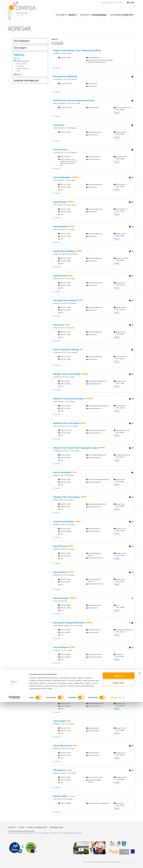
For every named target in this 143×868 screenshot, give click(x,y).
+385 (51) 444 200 (65, 430)
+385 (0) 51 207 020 (66, 108)
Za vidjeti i (66, 15)
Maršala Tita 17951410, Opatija (120, 756)
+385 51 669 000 (65, 157)
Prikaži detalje (116, 864)
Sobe (19, 71)
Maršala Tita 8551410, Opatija (119, 482)
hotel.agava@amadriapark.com (97, 504)
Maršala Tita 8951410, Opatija (119, 507)
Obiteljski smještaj (22, 61)
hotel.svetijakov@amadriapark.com (97, 406)
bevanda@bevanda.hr (95, 605)
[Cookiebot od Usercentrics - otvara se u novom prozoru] (14, 864)
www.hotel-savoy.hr (94, 682)
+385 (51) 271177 (65, 728)
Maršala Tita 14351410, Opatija (120, 335)
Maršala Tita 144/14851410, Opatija (121, 261)
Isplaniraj (122, 15)
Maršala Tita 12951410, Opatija (120, 682)
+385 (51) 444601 (65, 632)
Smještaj (19, 55)
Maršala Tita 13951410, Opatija (120, 237)
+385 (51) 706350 (65, 579)
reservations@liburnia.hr (95, 185)
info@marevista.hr (93, 108)
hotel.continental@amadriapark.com (97, 480)
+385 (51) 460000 (65, 58)
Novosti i (93, 15)
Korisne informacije (26, 81)
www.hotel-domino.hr (94, 159)
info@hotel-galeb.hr (94, 728)
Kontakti (12, 827)
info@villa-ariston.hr (94, 753)
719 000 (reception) (66, 531)
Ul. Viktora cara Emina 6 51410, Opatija (122, 458)
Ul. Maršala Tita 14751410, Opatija (121, 160)
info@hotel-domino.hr (94, 157)
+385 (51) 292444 (65, 706)
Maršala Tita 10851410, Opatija (120, 556)
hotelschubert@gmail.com (96, 704)
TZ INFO (22, 827)
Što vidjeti (20, 48)
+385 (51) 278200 (65, 504)
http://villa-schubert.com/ (95, 706)
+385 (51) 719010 (65, 529)
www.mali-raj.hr (93, 86)
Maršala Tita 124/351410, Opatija (120, 310)
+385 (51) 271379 (65, 753)
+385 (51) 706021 (65, 556)
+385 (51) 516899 (65, 803)
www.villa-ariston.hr (94, 755)
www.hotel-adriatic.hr (94, 531)
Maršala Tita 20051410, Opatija (120, 532)
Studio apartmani (23, 68)
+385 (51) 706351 (65, 582)
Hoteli (18, 58)
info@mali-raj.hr (93, 84)
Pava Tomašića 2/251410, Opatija (120, 212)
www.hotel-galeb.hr (94, 731)
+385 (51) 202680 (65, 777)
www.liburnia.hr (92, 187)
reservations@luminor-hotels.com (95, 554)
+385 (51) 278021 (65, 384)
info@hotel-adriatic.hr (94, 529)
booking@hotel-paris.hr (95, 132)
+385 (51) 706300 (65, 553)
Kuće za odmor (22, 64)
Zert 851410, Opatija (119, 608)
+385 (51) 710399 (65, 187)
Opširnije (58, 68)
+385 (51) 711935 (65, 731)
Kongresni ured (56, 827)
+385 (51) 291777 (65, 704)
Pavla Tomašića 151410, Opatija (120, 409)
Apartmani (20, 66)
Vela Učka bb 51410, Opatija (119, 806)
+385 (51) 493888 (65, 605)
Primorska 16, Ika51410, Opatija (120, 706)
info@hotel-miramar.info (95, 654)
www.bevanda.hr (93, 608)
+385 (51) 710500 (65, 679)
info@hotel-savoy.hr (94, 679)
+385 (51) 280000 (65, 654)
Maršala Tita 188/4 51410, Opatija (120, 780)
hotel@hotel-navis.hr (94, 630)
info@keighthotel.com (94, 58)
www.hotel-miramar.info (95, 657)
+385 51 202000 (65, 381)
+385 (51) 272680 (65, 682)
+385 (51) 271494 (65, 755)
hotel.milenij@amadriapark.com (97, 381)
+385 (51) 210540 (65, 132)
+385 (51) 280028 (65, 657)
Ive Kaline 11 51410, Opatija (119, 657)
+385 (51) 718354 (65, 608)
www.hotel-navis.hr (94, 632)
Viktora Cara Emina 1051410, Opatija (121, 433)
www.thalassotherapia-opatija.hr (95, 781)
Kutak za (37, 827)
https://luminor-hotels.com (96, 558)
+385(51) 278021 (65, 507)
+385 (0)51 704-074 (66, 84)
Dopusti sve (119, 842)
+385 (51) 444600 (65, 630)
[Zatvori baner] (140, 839)
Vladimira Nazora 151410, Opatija (120, 135)
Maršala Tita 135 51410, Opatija (120, 286)
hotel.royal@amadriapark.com (97, 430)
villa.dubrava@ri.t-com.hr (95, 777)
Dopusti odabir (119, 849)
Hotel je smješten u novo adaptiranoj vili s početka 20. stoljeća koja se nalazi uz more (68, 162)
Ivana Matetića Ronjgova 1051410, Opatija (123, 633)
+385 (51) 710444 (65, 185)
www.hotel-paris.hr (93, 135)
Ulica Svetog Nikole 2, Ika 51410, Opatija (122, 110)
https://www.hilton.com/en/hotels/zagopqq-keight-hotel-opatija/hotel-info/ (97, 61)
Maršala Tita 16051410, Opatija (120, 731)
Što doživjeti (22, 41)
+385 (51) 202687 (65, 780)
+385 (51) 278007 (65, 406)
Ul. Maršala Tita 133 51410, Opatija (121, 360)
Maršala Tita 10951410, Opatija (120, 384)
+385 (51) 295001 (65, 455)
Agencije (19, 74)
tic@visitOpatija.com (75, 833)
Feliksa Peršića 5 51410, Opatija (120, 187)
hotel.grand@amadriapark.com (97, 455)
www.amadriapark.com (95, 384)
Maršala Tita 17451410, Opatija (120, 582)
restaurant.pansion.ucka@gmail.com (97, 803)
